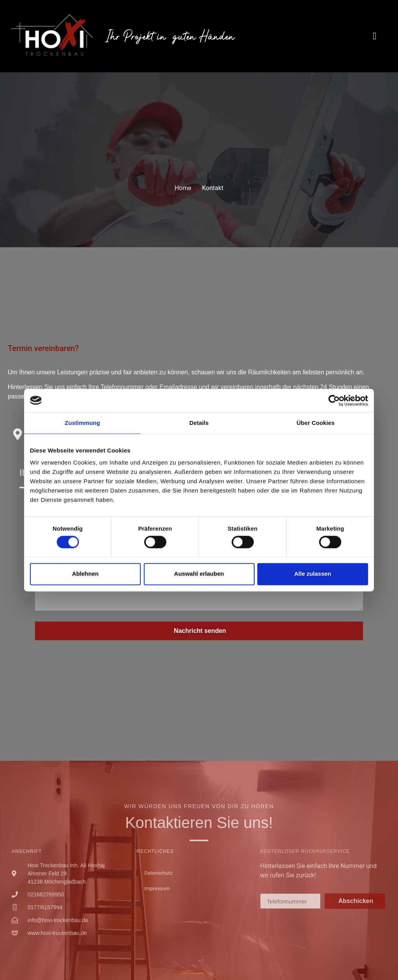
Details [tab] (199, 423)
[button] (375, 36)
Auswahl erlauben (199, 574)
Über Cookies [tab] (316, 423)
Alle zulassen (313, 574)
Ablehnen (85, 574)
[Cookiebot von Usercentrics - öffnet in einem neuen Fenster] (334, 400)
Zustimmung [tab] (83, 423)
